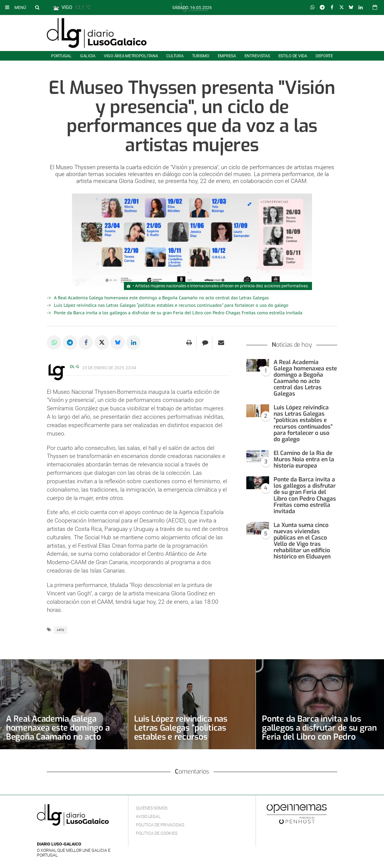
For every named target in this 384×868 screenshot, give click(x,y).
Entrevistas (257, 56)
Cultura (175, 56)
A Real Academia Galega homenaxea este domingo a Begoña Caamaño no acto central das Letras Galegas (161, 298)
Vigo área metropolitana (131, 56)
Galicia (88, 56)
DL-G (75, 367)
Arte (60, 630)
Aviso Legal (148, 816)
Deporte (324, 56)
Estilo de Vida (293, 56)
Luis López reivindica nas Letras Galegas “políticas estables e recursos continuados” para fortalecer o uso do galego (171, 305)
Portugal (61, 56)
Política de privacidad (160, 825)
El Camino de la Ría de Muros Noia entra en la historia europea (304, 459)
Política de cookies (157, 833)
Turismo (201, 56)
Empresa (227, 56)
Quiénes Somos (152, 808)
